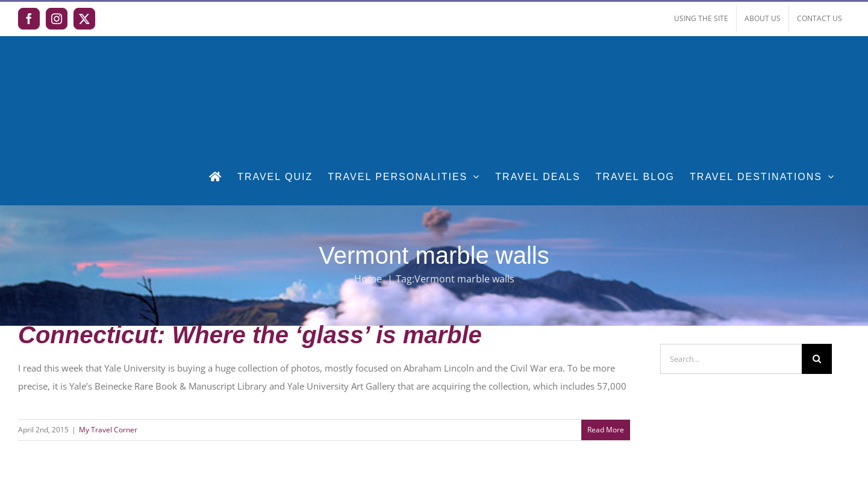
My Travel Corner (108, 430)
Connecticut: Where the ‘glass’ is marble (250, 335)
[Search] (817, 359)
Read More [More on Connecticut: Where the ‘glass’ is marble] (606, 430)
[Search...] (731, 359)
